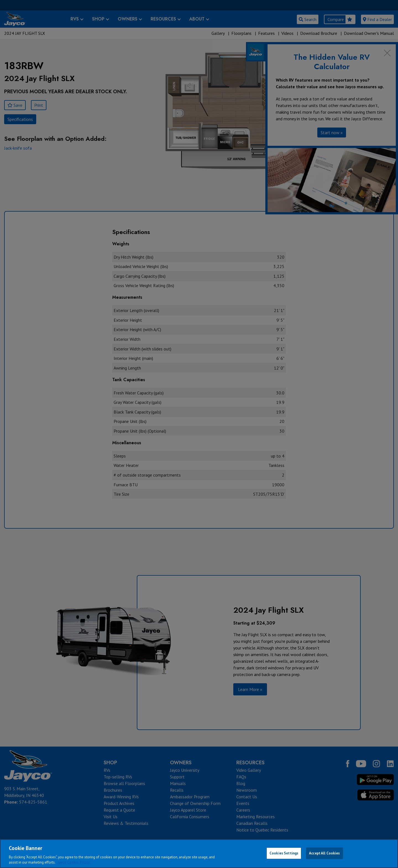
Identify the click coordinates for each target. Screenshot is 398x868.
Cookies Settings (284, 853)
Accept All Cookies (324, 853)
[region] (199, 854)
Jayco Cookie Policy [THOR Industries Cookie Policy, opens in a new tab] (74, 862)
